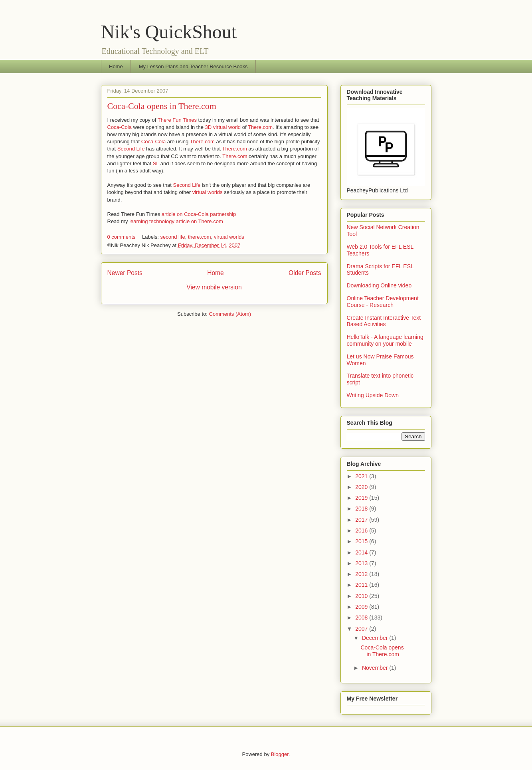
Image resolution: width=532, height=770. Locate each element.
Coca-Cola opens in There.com (162, 106)
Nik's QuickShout (169, 32)
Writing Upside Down (373, 395)
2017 (362, 520)
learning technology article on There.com (176, 221)
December (376, 638)
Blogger (280, 754)
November (376, 668)
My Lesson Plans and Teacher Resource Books (193, 66)
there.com (200, 237)
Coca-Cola (120, 127)
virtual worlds (208, 192)
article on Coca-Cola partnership (199, 214)
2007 (362, 629)
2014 (362, 552)
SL (156, 163)
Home (116, 66)
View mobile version (214, 287)
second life (172, 237)
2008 (362, 618)
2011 (362, 585)
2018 (362, 509)
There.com (260, 127)
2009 (362, 607)
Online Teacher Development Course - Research (383, 302)
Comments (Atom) (230, 314)
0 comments (122, 237)
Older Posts (305, 273)
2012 (362, 574)
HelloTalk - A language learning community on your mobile (385, 340)
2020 (362, 487)
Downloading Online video (379, 285)
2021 (362, 476)
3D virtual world (223, 127)
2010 (362, 596)
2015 (362, 541)
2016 (362, 530)
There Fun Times (178, 120)
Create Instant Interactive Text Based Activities (384, 321)
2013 (362, 563)
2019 (362, 498)
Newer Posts (125, 273)
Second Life (131, 149)
